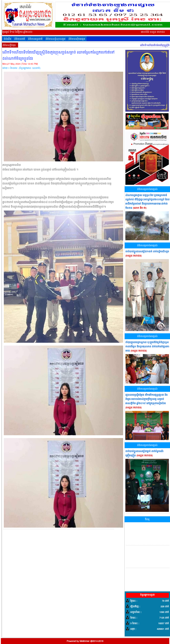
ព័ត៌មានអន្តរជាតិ (35, 39)
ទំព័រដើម (7, 39)
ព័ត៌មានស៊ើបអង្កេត (77, 39)
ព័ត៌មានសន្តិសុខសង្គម (56, 39)
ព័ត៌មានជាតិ (20, 39)
